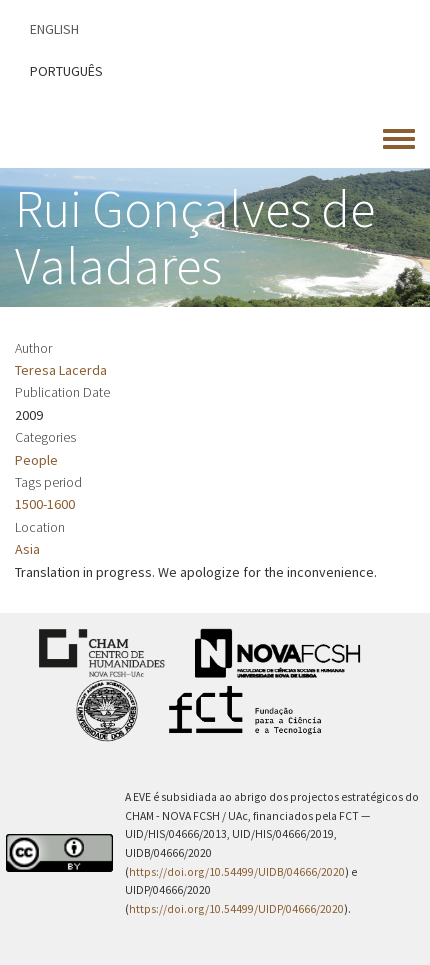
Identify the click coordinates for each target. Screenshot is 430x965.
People (36, 460)
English (54, 29)
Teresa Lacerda (61, 370)
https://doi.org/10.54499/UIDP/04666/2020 (236, 909)
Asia (27, 549)
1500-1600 (45, 504)
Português (66, 71)
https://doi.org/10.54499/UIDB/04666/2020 (237, 872)
